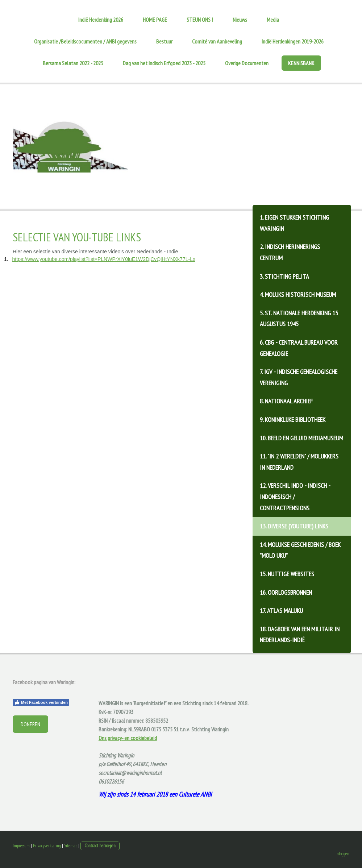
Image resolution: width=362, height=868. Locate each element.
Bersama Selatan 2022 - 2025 (73, 63)
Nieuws (240, 20)
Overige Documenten (247, 63)
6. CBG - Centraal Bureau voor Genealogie (299, 348)
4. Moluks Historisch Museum (298, 294)
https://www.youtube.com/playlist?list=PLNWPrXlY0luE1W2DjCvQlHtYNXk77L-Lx (104, 259)
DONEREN (30, 724)
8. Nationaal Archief (286, 401)
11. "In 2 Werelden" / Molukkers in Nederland (299, 462)
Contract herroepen (100, 846)
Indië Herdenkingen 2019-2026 (293, 41)
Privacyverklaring (47, 846)
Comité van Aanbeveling (217, 41)
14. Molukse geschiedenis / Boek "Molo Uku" (300, 550)
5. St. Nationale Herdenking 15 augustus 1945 (299, 319)
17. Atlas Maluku (281, 610)
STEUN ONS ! (200, 20)
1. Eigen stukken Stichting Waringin (294, 223)
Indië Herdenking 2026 (101, 20)
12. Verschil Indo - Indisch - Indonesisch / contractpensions (295, 497)
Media (273, 20)
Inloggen (342, 854)
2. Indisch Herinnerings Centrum (290, 252)
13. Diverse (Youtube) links (294, 526)
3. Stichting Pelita (284, 276)
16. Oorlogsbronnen (286, 592)
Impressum (21, 846)
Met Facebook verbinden (41, 702)
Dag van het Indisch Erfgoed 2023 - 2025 (164, 63)
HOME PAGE (155, 20)
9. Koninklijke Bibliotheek (293, 420)
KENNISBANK (301, 63)
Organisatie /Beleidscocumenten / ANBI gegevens (85, 41)
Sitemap (71, 846)
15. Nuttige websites (287, 574)
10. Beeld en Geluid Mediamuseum (301, 438)
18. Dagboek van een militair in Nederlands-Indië (300, 635)
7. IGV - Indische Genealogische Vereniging (299, 377)
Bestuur (164, 41)
